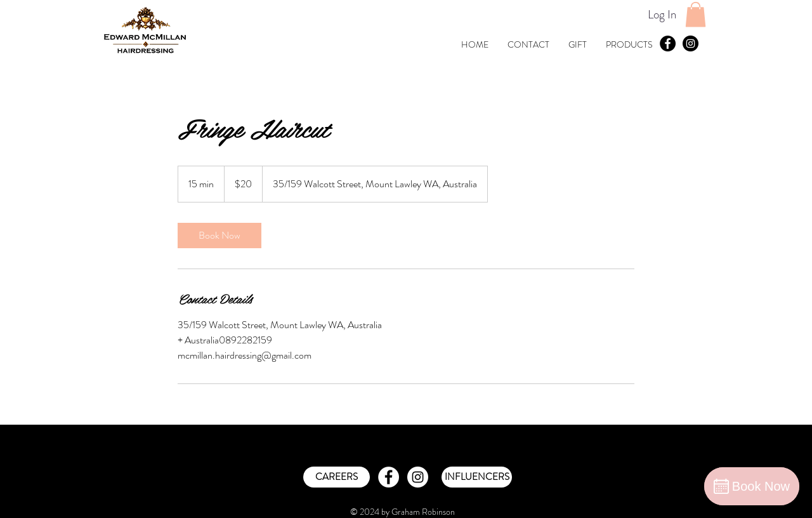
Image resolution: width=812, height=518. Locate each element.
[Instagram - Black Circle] (691, 43)
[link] (219, 236)
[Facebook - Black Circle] (668, 43)
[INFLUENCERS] (477, 477)
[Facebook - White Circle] (389, 477)
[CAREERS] (337, 477)
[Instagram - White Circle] (418, 477)
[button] (696, 14)
